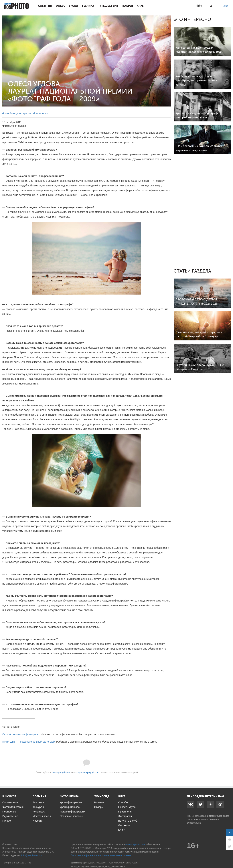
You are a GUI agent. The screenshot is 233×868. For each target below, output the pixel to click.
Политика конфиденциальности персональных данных (101, 855)
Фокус (60, 6)
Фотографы (125, 816)
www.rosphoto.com (209, 819)
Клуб (140, 6)
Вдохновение (10, 816)
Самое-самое (10, 802)
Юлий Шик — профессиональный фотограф (29, 742)
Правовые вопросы (71, 816)
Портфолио (9, 812)
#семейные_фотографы (17, 113)
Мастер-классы (42, 816)
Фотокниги (124, 825)
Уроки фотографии (71, 802)
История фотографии (72, 812)
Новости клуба (127, 807)
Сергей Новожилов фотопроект (21, 734)
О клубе (123, 802)
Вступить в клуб (128, 821)
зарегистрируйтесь (88, 773)
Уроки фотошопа (70, 807)
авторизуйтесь (61, 773)
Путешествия (108, 6)
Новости (37, 821)
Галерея (127, 6)
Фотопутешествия (13, 807)
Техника (88, 6)
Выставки (38, 802)
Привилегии (125, 812)
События (45, 6)
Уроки (73, 6)
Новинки (99, 802)
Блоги (122, 830)
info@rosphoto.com (32, 855)
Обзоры (99, 807)
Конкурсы (38, 807)
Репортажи (39, 812)
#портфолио (41, 113)
